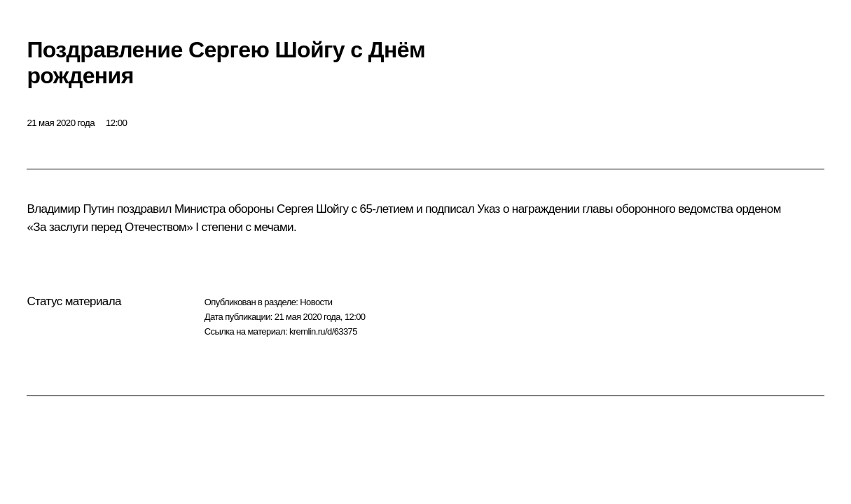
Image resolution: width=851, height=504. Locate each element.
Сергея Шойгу (312, 209)
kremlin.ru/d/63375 (323, 331)
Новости (316, 302)
